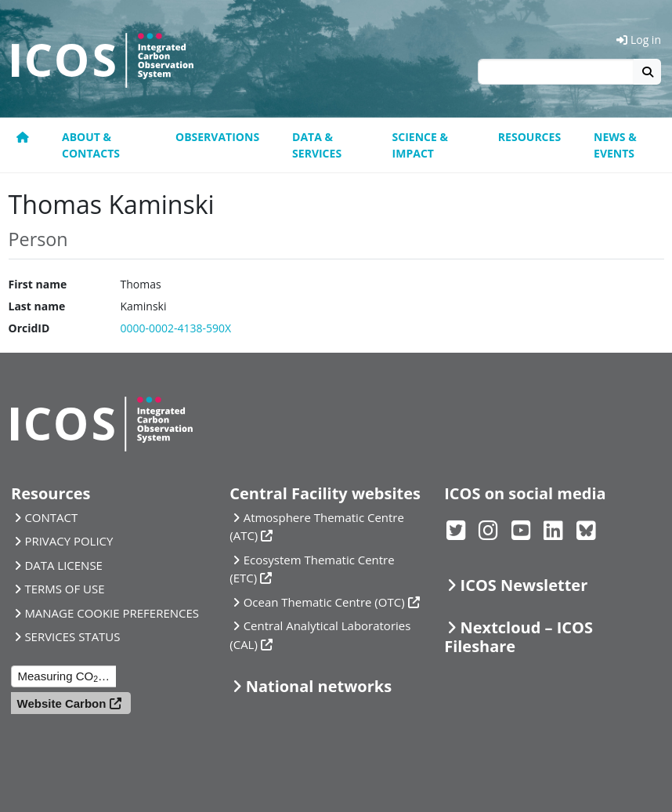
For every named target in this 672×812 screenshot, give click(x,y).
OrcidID (29, 328)
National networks (319, 686)
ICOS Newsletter (524, 585)
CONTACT (51, 517)
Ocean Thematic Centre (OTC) (324, 602)
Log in (639, 40)
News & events (615, 145)
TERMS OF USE (64, 589)
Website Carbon (62, 703)
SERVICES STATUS (72, 636)
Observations (217, 137)
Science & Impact (420, 145)
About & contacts (91, 145)
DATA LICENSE (63, 565)
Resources (529, 137)
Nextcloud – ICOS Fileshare (518, 637)
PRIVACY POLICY (69, 541)
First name (38, 284)
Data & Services (317, 145)
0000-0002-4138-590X (175, 328)
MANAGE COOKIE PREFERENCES (112, 613)
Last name (37, 306)
